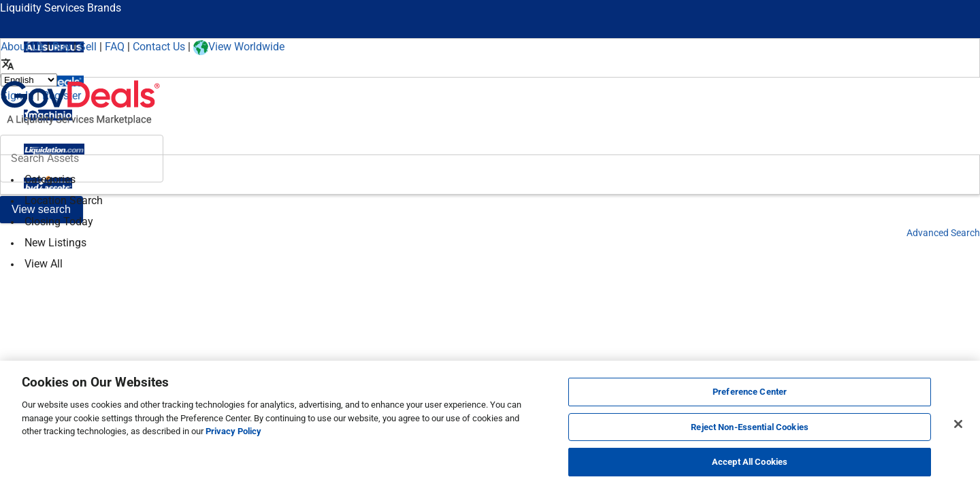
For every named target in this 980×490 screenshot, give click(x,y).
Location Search (64, 200)
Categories (50, 179)
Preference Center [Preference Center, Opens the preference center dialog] (750, 392)
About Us (22, 47)
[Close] (958, 424)
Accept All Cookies (750, 462)
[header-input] (82, 159)
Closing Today (59, 222)
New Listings (55, 243)
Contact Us (159, 47)
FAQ (115, 47)
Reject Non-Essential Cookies (750, 427)
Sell (88, 47)
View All (44, 264)
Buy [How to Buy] (62, 47)
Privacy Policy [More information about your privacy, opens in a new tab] (233, 431)
